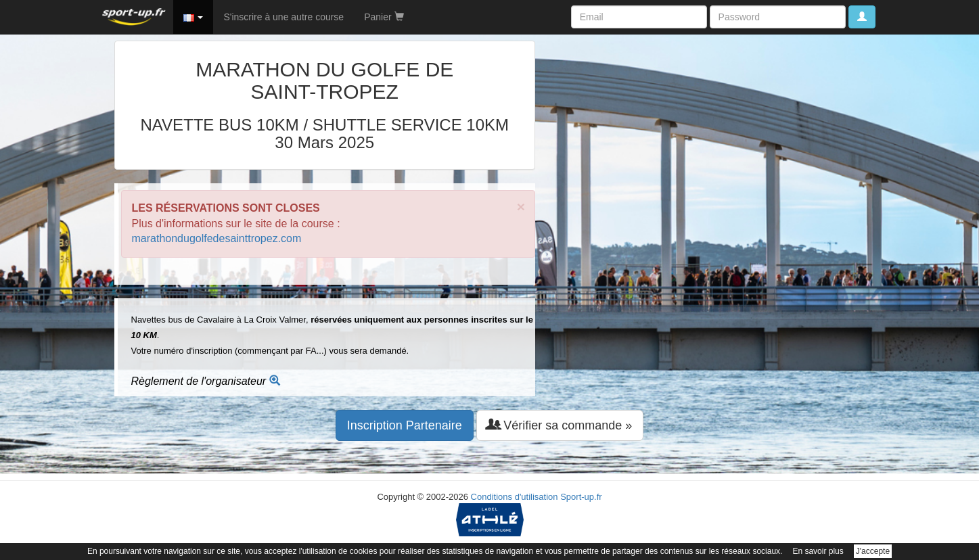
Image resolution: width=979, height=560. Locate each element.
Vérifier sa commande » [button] (560, 425)
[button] (193, 17)
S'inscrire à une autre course (283, 17)
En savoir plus (818, 551)
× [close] (521, 207)
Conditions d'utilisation (515, 497)
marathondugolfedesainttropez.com (217, 238)
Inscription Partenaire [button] (405, 425)
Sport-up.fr (581, 497)
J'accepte (873, 551)
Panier (384, 17)
